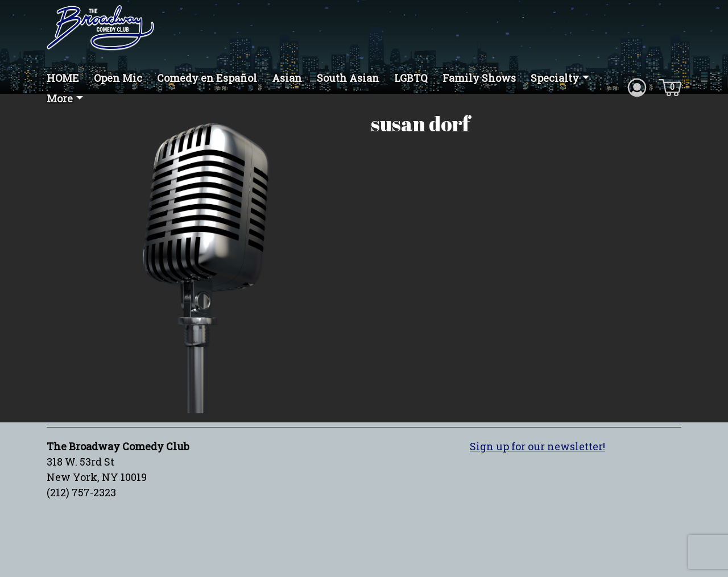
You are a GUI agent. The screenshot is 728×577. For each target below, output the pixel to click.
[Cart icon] (670, 86)
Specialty (555, 78)
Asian (287, 78)
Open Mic (118, 78)
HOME (63, 78)
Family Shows (479, 78)
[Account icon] (637, 86)
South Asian (348, 78)
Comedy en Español (207, 78)
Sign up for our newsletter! (537, 446)
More (60, 98)
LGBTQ (411, 78)
